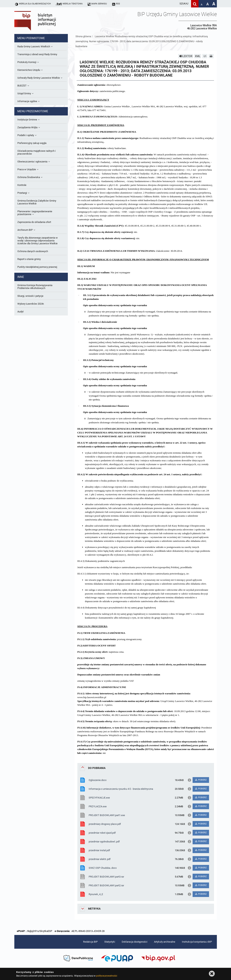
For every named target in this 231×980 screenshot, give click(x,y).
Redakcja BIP (90, 942)
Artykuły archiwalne (165, 942)
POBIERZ (201, 780)
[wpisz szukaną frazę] (174, 4)
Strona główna (83, 36)
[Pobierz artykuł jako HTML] (205, 56)
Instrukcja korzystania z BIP (197, 942)
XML (198, 56)
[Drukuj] (211, 56)
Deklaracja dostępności (135, 942)
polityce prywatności (107, 976)
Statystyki (110, 942)
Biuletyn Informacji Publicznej (46, 21)
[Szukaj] (195, 4)
